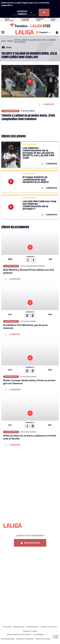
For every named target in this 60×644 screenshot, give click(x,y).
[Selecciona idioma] (44, 32)
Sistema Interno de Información (19, 634)
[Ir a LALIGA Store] (30, 25)
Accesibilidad (39, 634)
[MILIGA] (56, 32)
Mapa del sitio (19, 627)
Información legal (7, 639)
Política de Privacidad (25, 639)
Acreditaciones (32, 627)
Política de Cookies (43, 639)
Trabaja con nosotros (49, 627)
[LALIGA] (25, 32)
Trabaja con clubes (30, 631)
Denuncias (7, 627)
